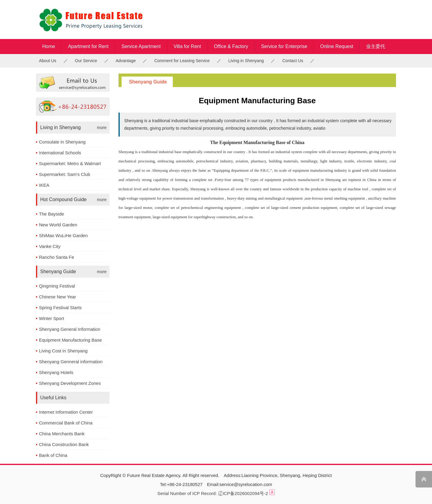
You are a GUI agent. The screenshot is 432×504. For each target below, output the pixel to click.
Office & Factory (231, 46)
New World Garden (58, 225)
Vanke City (50, 246)
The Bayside (51, 214)
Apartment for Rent (88, 46)
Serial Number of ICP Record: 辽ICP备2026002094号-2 (213, 493)
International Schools (60, 153)
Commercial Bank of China (66, 423)
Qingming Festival (57, 286)
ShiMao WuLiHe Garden (63, 235)
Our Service (86, 61)
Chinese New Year (57, 297)
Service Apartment (141, 46)
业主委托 (376, 46)
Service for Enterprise (284, 46)
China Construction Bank (64, 444)
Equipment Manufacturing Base (70, 340)
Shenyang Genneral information (71, 362)
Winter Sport (51, 318)
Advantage (126, 61)
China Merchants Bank (62, 434)
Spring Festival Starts (60, 308)
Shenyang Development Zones (70, 383)
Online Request (337, 46)
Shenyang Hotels (56, 372)
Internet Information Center (66, 412)
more (102, 128)
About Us (48, 61)
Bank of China (53, 455)
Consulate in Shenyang (62, 142)
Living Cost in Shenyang (63, 351)
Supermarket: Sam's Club (64, 174)
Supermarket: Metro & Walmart (70, 163)
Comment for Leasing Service (182, 61)
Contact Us (293, 61)
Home (49, 46)
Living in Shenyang (246, 61)
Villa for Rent (187, 46)
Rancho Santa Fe (57, 257)
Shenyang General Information (70, 329)
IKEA (44, 185)
